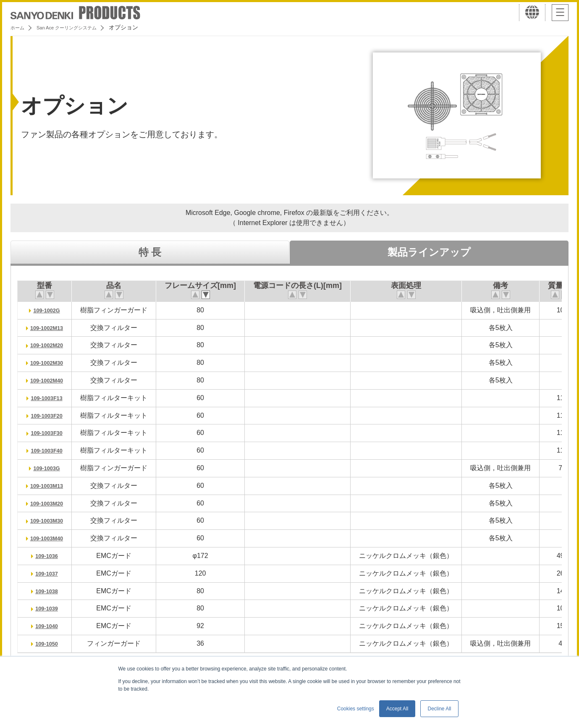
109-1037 (51, 573)
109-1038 (51, 591)
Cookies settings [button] (356, 709)
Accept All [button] (397, 709)
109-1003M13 (51, 486)
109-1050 (51, 643)
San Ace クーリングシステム (79, 27)
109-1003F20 (51, 415)
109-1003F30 (51, 433)
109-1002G (50, 310)
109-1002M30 (51, 363)
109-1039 (51, 608)
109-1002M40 (51, 380)
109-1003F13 (51, 398)
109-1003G (50, 468)
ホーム (19, 27)
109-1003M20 (51, 503)
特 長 (150, 252)
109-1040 (51, 626)
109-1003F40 (51, 450)
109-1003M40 (51, 538)
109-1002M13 (51, 328)
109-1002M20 (51, 345)
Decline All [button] (439, 709)
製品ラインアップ (429, 252)
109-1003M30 (51, 520)
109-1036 (51, 556)
